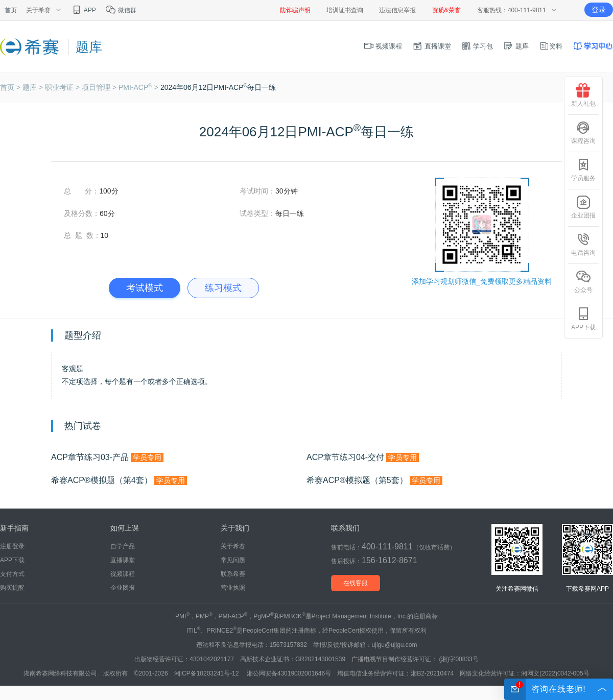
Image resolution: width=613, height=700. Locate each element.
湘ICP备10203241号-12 (207, 673)
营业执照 (233, 588)
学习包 (477, 46)
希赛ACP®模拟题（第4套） (119, 480)
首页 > (11, 87)
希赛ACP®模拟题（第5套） (374, 480)
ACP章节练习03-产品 (107, 457)
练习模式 (223, 288)
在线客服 (356, 583)
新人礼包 (583, 95)
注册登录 (12, 546)
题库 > (34, 87)
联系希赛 (233, 574)
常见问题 (233, 560)
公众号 (583, 282)
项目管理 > (100, 87)
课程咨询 (583, 132)
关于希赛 (233, 546)
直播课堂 (432, 46)
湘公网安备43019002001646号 (289, 673)
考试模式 (145, 288)
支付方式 (12, 574)
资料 (551, 46)
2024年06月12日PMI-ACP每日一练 (218, 87)
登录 (599, 10)
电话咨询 (583, 244)
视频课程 (383, 46)
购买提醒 (12, 588)
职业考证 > (63, 87)
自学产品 (123, 546)
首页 (11, 10)
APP (84, 10)
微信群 (121, 10)
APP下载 (12, 560)
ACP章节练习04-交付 (363, 457)
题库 (516, 46)
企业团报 (123, 588)
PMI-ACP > (139, 87)
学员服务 (583, 170)
